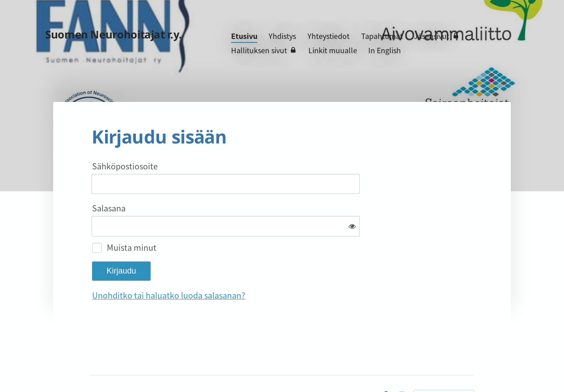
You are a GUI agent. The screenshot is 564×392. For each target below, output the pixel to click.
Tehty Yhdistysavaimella (444, 366)
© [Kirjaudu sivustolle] (94, 367)
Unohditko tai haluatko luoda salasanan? (265, 266)
